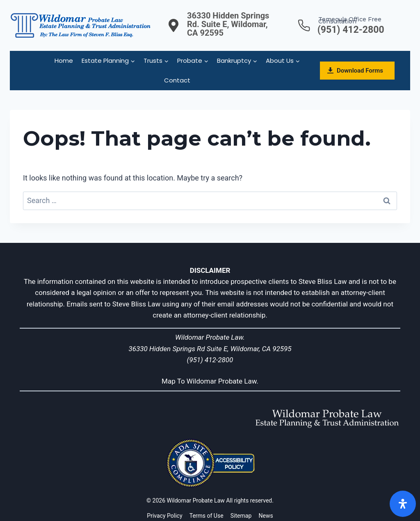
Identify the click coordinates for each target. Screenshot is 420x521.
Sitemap (241, 516)
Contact (177, 80)
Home (64, 61)
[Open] (403, 504)
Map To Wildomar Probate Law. (210, 381)
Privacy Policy (164, 516)
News (266, 516)
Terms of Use (207, 516)
